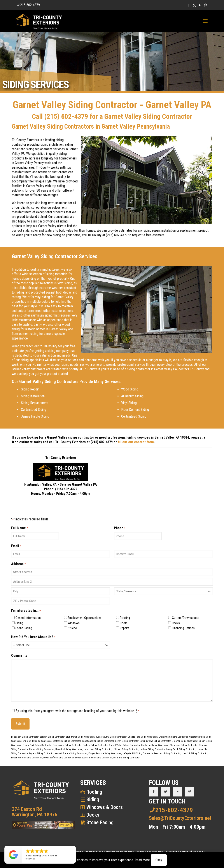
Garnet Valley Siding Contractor (124, 745)
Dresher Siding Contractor (185, 741)
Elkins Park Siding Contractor (37, 745)
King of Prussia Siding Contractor (105, 753)
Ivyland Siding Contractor (41, 753)
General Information (28, 618)
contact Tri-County (191, 369)
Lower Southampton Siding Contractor (94, 758)
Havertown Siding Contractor (98, 749)
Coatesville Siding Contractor (67, 741)
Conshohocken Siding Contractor (98, 741)
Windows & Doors (105, 807)
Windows (74, 623)
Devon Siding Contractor (127, 741)
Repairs (125, 628)
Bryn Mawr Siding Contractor (80, 737)
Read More (142, 860)
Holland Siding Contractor (152, 749)
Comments (19, 655)
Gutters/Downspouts (186, 618)
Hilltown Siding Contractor (126, 749)
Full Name (19, 528)
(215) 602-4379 (66, 116)
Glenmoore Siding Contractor (184, 745)
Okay (159, 860)
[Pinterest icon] (205, 5)
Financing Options (183, 628)
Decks (176, 623)
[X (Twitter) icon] (194, 5)
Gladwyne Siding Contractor (155, 745)
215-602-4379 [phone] (30, 5)
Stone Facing (24, 628)
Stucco (72, 628)
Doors (124, 623)
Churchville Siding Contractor (37, 741)
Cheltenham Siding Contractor (173, 737)
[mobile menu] (205, 21)
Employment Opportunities (85, 618)
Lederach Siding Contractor (167, 753)
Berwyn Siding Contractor (52, 737)
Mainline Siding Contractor (127, 758)
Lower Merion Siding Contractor (27, 758)
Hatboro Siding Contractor (42, 749)
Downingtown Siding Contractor (155, 741)
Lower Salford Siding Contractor (59, 758)
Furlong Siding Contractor (95, 745)
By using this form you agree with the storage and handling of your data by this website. (77, 711)
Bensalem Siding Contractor (25, 737)
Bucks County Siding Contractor (111, 737)
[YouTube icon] (200, 5)
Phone (120, 528)
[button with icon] (154, 792)
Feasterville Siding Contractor (67, 745)
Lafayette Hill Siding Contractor (138, 753)
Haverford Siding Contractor (69, 749)
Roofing (125, 618)
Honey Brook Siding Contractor (181, 749)
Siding (19, 623)
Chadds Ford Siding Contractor (143, 737)
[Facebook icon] (189, 5)
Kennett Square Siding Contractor (71, 753)
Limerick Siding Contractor (195, 753)
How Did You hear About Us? (33, 637)
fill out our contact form (136, 442)
